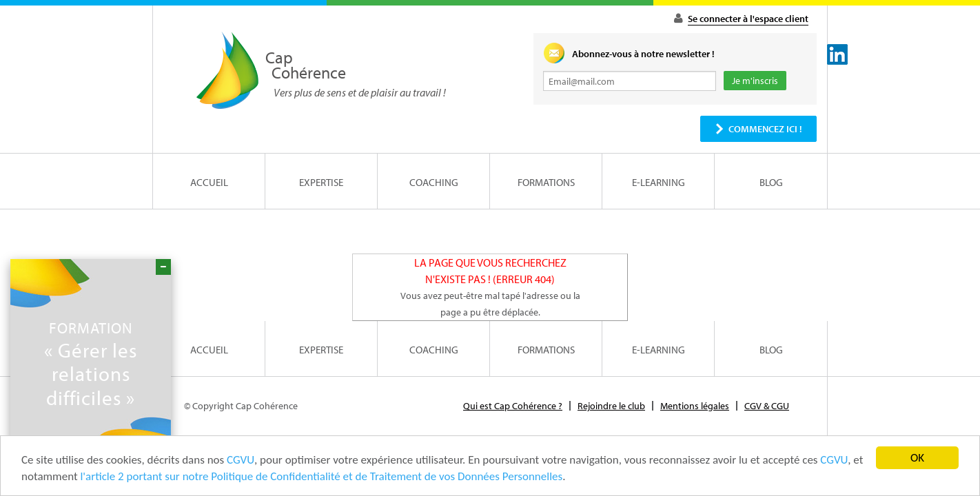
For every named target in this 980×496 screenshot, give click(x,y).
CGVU (241, 463)
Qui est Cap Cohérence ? (513, 406)
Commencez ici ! (765, 129)
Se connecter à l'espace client (748, 19)
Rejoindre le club (611, 406)
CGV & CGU (767, 406)
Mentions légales (695, 406)
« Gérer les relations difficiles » (91, 364)
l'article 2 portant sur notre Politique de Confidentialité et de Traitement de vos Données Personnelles (321, 479)
